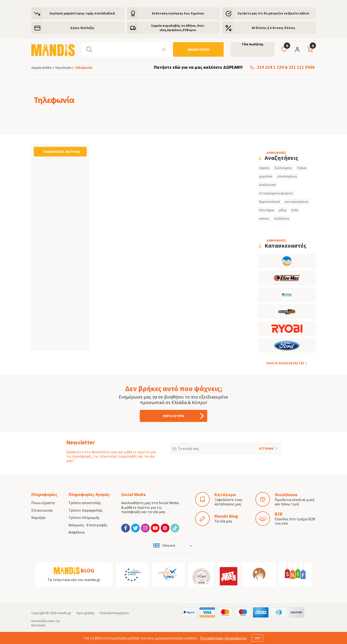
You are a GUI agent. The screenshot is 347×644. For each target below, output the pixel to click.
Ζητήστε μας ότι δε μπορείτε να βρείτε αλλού (273, 13)
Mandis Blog (226, 516)
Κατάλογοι (225, 495)
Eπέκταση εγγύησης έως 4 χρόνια (178, 13)
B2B (279, 514)
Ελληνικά (169, 546)
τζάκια (302, 168)
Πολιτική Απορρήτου (114, 613)
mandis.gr (64, 613)
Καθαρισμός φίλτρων (62, 152)
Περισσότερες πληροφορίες (224, 638)
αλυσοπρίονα (287, 176)
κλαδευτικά (267, 185)
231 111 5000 (302, 67)
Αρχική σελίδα (41, 68)
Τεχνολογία (63, 68)
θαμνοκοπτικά (270, 202)
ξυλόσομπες (283, 168)
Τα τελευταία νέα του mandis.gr (74, 580)
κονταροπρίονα (297, 202)
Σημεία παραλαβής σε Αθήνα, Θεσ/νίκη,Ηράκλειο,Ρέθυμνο (178, 28)
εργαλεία (266, 176)
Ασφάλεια (77, 532)
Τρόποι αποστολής (85, 503)
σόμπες (264, 168)
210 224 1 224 (270, 67)
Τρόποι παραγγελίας (86, 510)
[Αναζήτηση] (198, 49)
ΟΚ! (257, 638)
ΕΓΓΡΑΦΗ (260, 447)
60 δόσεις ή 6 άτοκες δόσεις (273, 28)
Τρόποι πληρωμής (84, 517)
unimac (264, 218)
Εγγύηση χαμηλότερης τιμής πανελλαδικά (82, 13)
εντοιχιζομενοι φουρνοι (276, 193)
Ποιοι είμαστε (43, 503)
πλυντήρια (267, 210)
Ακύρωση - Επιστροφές (88, 525)
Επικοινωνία (42, 510)
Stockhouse (286, 495)
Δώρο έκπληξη (82, 28)
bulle (295, 210)
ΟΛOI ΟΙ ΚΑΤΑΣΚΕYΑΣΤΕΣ (285, 363)
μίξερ (283, 210)
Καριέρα (38, 517)
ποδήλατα (282, 218)
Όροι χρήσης (85, 613)
